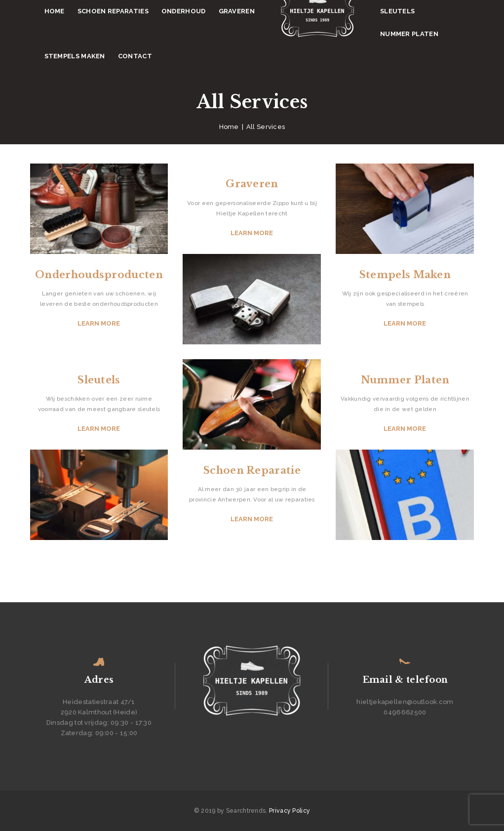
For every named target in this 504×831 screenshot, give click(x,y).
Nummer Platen (405, 380)
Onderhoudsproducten (99, 275)
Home (229, 127)
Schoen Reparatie (252, 470)
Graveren (252, 184)
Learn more (99, 323)
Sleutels (99, 380)
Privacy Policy (290, 811)
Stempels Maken (405, 275)
